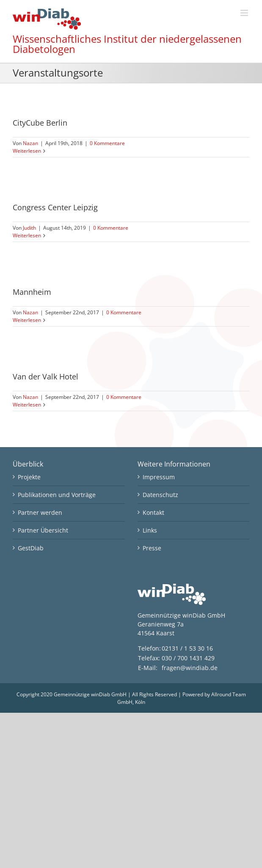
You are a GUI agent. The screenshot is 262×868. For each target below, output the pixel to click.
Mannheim (32, 292)
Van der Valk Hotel (46, 376)
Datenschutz (160, 495)
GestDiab (31, 548)
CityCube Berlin (40, 123)
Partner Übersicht (43, 530)
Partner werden (40, 512)
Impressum (159, 477)
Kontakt (153, 512)
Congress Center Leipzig (55, 207)
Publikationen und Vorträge (57, 495)
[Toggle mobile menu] (245, 13)
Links (150, 530)
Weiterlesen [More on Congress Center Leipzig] (27, 235)
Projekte (29, 477)
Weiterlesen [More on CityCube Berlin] (27, 151)
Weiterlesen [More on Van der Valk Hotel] (27, 405)
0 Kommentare (107, 143)
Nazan (30, 143)
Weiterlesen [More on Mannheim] (27, 320)
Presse (152, 548)
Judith (29, 228)
